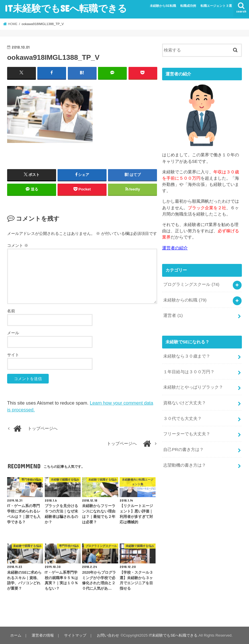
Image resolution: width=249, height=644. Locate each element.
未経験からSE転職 (163, 6)
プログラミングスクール (191, 284)
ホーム (16, 635)
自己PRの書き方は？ (183, 444)
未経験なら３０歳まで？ (187, 354)
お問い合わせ (106, 635)
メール (13, 333)
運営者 (173, 314)
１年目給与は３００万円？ (189, 369)
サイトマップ (74, 635)
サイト (13, 355)
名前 (11, 311)
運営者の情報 (42, 635)
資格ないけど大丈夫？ (185, 399)
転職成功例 (188, 6)
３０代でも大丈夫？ (182, 414)
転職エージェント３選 (216, 6)
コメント (18, 245)
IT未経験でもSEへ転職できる (66, 8)
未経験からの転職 (185, 299)
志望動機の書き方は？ (185, 459)
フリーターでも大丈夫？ (187, 429)
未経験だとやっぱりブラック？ (193, 384)
